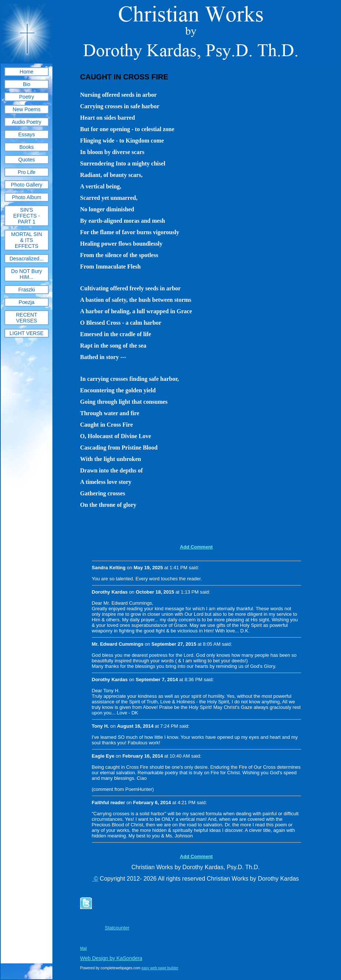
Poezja (27, 302)
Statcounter (117, 928)
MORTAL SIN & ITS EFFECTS (27, 240)
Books (27, 147)
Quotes (26, 160)
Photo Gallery (27, 185)
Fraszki (26, 290)
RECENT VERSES (27, 318)
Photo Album (26, 197)
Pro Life (27, 172)
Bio (27, 84)
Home (26, 72)
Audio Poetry (27, 122)
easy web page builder (160, 968)
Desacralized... (27, 259)
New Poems (26, 109)
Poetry (27, 97)
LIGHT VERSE (27, 333)
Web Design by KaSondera (111, 958)
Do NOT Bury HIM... (27, 274)
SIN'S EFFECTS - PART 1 (27, 216)
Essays (26, 134)
